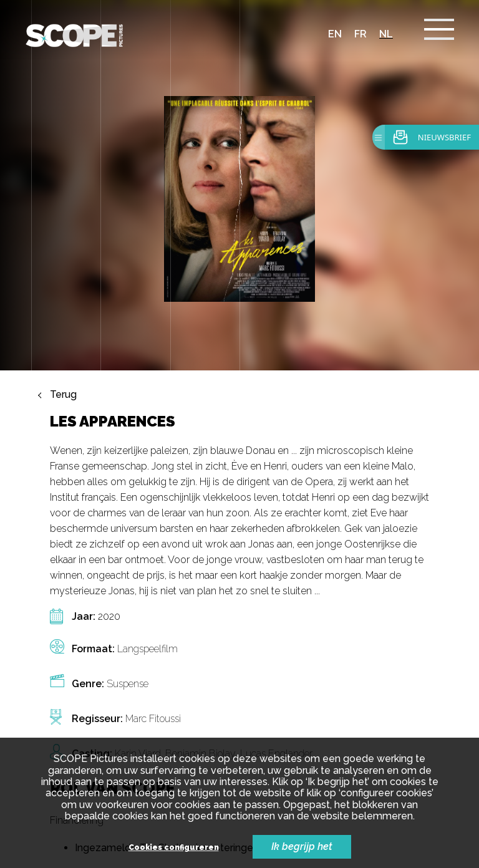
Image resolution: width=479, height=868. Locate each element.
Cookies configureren (174, 848)
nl (386, 34)
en (335, 34)
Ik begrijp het (302, 846)
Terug (63, 395)
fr (360, 34)
